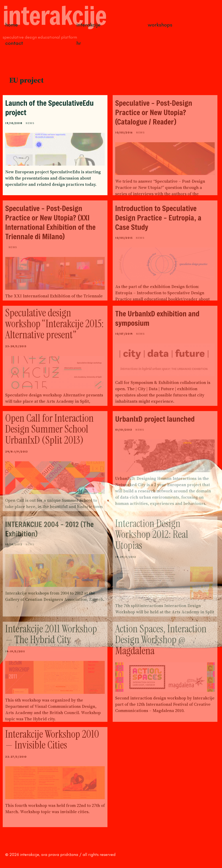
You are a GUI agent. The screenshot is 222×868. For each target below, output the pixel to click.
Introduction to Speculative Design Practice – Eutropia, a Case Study (158, 218)
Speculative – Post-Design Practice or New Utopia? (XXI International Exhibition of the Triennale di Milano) (50, 222)
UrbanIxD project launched (156, 419)
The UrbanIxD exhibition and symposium (157, 318)
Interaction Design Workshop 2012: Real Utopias (152, 534)
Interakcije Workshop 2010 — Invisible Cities (52, 740)
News (30, 123)
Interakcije (88, 25)
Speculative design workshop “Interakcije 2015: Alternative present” (54, 324)
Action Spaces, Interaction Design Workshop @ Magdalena (161, 640)
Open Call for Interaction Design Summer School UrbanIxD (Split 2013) (49, 429)
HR (79, 43)
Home (12, 25)
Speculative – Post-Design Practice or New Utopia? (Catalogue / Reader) (154, 112)
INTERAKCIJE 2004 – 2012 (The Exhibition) (49, 529)
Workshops (160, 25)
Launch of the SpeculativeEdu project (49, 108)
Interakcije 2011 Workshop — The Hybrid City (51, 634)
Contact (14, 43)
